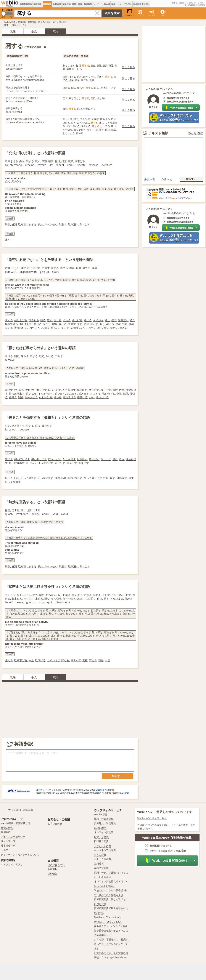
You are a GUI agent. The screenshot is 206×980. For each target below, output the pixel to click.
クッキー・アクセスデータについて (20, 854)
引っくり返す (29, 478)
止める (9, 660)
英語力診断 (77, 4)
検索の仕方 (7, 828)
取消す (63, 224)
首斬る (13, 397)
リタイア (76, 660)
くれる (67, 320)
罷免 (21, 397)
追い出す (60, 394)
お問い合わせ (55, 824)
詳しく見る (128, 67)
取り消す (73, 224)
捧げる (123, 328)
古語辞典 (99, 864)
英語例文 (38, 4)
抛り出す (82, 390)
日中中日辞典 (101, 837)
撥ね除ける (69, 397)
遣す (80, 324)
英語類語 (47, 4)
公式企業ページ (56, 865)
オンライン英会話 (102, 4)
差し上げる (21, 320)
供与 (118, 324)
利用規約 (6, 832)
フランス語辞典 (103, 846)
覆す (113, 478)
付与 (69, 328)
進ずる (77, 328)
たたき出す (69, 390)
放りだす (94, 390)
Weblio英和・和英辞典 (21, 810)
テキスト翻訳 (158, 133)
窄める (93, 660)
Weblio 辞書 (10, 22)
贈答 (86, 324)
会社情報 (52, 869)
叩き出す (84, 394)
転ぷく (9, 478)
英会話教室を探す (141, 4)
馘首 (126, 394)
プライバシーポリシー (13, 837)
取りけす (85, 224)
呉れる (63, 324)
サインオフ (54, 660)
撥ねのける (102, 397)
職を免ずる (109, 394)
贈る (43, 320)
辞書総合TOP (8, 846)
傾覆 (57, 478)
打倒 (106, 478)
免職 (119, 394)
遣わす (114, 328)
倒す (131, 478)
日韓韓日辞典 (101, 841)
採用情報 (52, 874)
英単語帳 (67, 4)
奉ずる (9, 328)
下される (34, 320)
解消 (14, 224)
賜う (102, 324)
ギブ (40, 328)
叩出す (9, 390)
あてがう (98, 320)
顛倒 (17, 478)
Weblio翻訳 (196, 133)
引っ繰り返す (46, 478)
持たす (94, 324)
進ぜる (88, 320)
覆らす (78, 478)
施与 (131, 324)
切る (101, 660)
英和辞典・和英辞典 (27, 22)
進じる (57, 320)
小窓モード (130, 13)
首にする (95, 394)
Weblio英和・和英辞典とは (16, 823)
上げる (33, 328)
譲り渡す (123, 320)
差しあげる (26, 324)
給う (132, 320)
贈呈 (100, 328)
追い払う (31, 394)
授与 (114, 320)
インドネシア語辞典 (105, 850)
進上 (107, 320)
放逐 (122, 390)
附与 (125, 324)
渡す (50, 320)
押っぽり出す (22, 390)
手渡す (72, 324)
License (100, 790)
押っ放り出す (17, 394)
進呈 (106, 328)
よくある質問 (181, 825)
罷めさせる (31, 397)
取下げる (40, 660)
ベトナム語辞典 (103, 859)
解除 (8, 224)
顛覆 (71, 478)
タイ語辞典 (100, 855)
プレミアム (140, 15)
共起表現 (57, 4)
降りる (65, 660)
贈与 (55, 324)
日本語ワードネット (46, 790)
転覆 (64, 478)
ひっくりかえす (93, 478)
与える (110, 324)
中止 (31, 660)
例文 (34, 31)
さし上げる (89, 328)
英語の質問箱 (101, 868)
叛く (8, 240)
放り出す (106, 390)
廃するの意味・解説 (48, 22)
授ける (38, 324)
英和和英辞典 (26, 4)
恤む (54, 328)
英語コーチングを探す (122, 4)
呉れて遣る (12, 324)
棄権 (85, 660)
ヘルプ (5, 850)
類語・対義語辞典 (104, 819)
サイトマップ (8, 841)
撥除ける (82, 397)
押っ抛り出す (39, 390)
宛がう (47, 324)
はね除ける (46, 397)
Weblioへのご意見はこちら (152, 818)
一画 (107, 660)
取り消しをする (27, 224)
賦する (9, 320)
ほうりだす (55, 390)
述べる (62, 328)
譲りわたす (21, 328)
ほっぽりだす (46, 394)
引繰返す (122, 478)
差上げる (77, 320)
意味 (13, 31)
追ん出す (72, 394)
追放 (115, 390)
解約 (40, 224)
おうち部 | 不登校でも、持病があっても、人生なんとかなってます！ (111, 944)
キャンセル (51, 224)
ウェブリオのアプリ (12, 864)
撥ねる (57, 397)
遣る (47, 328)
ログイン (152, 15)
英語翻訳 (88, 4)
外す (92, 397)
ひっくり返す (13, 482)
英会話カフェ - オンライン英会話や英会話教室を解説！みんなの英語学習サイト (111, 931)
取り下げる (21, 660)
